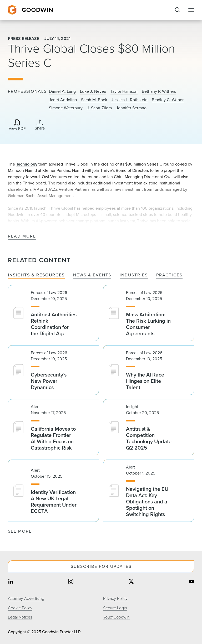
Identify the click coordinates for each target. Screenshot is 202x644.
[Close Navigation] (191, 10)
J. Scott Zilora (99, 108)
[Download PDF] (17, 125)
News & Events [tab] (92, 275)
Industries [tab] (134, 275)
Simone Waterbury (66, 108)
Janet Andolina (63, 100)
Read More (22, 236)
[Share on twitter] (131, 582)
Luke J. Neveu (93, 91)
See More (20, 531)
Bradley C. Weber (168, 100)
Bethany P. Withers (159, 91)
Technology (27, 164)
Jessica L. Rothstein (129, 100)
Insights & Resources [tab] (36, 275)
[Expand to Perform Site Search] (177, 10)
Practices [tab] (169, 275)
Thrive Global (61, 208)
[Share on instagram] (71, 582)
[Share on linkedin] (11, 582)
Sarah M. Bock (94, 100)
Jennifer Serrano (131, 108)
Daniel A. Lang (62, 91)
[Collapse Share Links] (40, 125)
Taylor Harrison (124, 91)
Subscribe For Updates (101, 566)
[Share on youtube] (191, 582)
